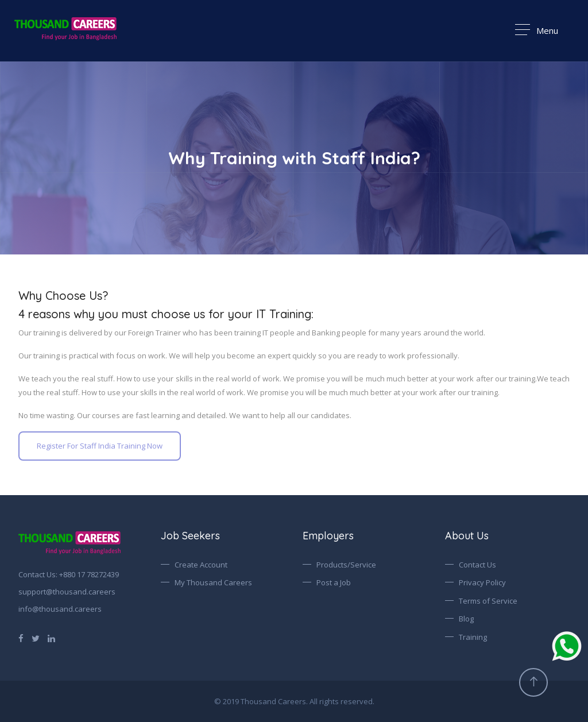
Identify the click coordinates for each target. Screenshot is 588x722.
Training (473, 637)
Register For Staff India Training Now (100, 446)
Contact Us (477, 565)
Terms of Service (488, 601)
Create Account (201, 565)
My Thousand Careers (213, 582)
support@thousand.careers (67, 592)
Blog (466, 619)
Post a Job (334, 582)
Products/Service (346, 565)
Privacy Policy (482, 582)
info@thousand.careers (60, 609)
